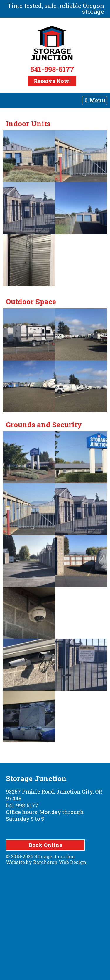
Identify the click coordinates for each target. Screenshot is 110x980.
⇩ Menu (95, 100)
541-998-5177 (52, 69)
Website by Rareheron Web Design (46, 862)
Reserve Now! (52, 81)
